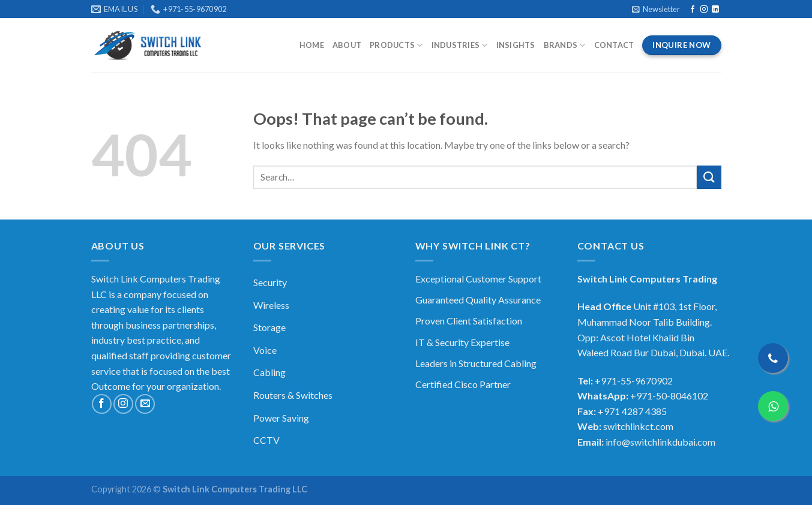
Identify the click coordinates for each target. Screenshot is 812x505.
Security (270, 282)
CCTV (266, 440)
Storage (269, 327)
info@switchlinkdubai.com (660, 442)
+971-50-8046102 (669, 396)
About (347, 45)
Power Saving (281, 418)
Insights (516, 45)
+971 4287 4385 (632, 411)
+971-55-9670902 (634, 381)
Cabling (269, 372)
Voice (265, 350)
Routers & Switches (293, 395)
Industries (460, 45)
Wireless (271, 305)
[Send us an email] (145, 404)
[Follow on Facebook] (693, 10)
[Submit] (709, 177)
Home (312, 45)
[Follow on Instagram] (704, 10)
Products (396, 45)
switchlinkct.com (638, 426)
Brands (565, 45)
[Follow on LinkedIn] (715, 10)
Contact (614, 45)
